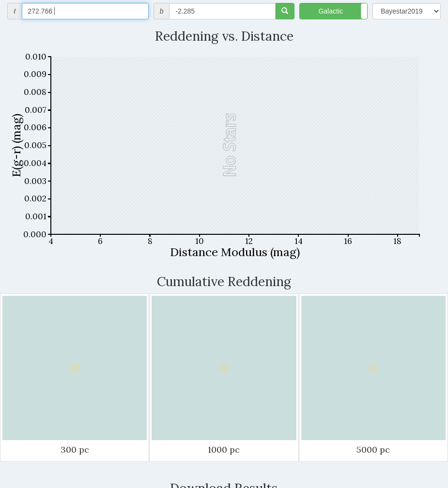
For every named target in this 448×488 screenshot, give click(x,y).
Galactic (331, 11)
